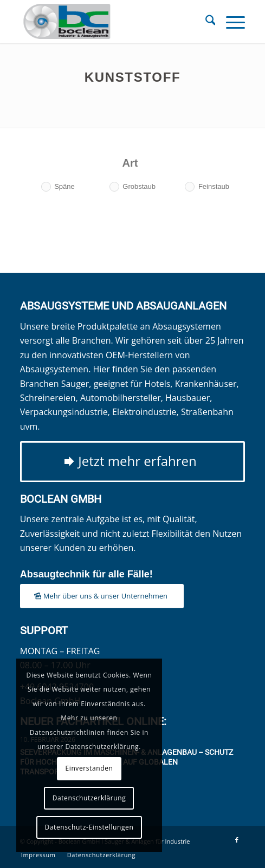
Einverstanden (89, 768)
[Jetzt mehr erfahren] (133, 462)
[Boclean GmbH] (110, 22)
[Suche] (205, 22)
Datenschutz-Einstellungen (89, 827)
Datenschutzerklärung (89, 798)
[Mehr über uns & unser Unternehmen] (102, 596)
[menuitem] (205, 22)
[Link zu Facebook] (237, 840)
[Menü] (230, 22)
